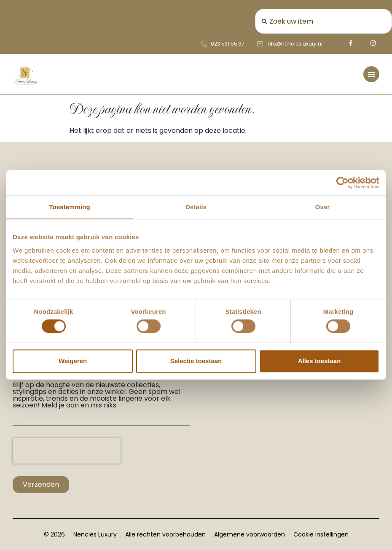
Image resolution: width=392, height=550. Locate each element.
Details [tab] (196, 207)
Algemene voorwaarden (250, 534)
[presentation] (67, 451)
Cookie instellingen (321, 534)
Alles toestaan (320, 361)
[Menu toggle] (371, 74)
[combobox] (324, 21)
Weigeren (73, 361)
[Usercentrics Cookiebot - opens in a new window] (342, 183)
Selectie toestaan (196, 361)
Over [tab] (323, 207)
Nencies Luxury (95, 534)
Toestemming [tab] (70, 207)
